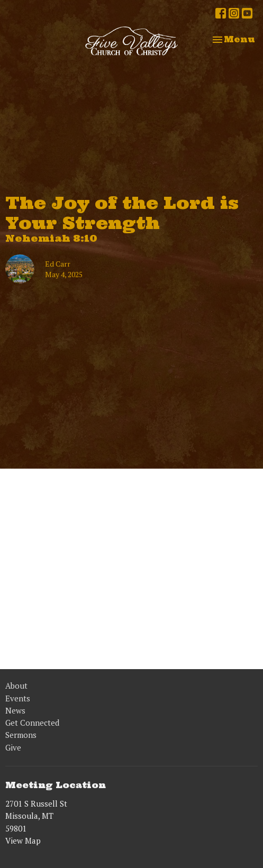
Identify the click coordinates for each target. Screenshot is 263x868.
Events (18, 698)
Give (13, 747)
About (16, 686)
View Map (23, 840)
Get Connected (32, 723)
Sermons (21, 735)
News (15, 710)
